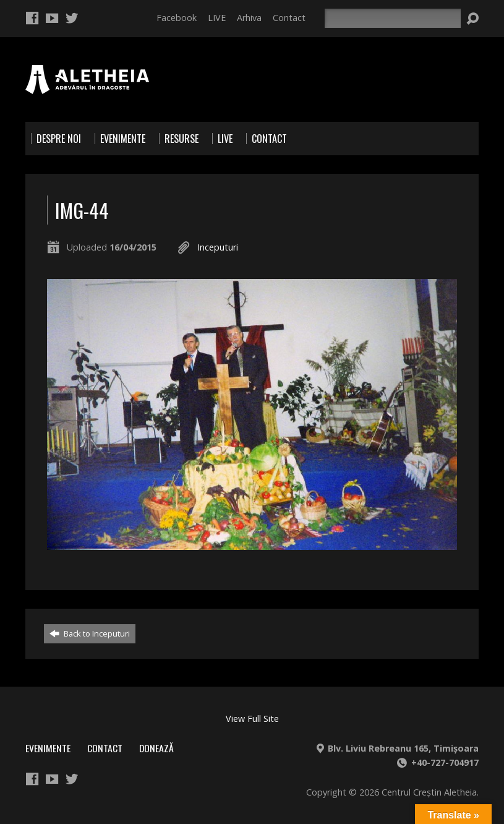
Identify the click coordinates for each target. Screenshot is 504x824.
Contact (289, 18)
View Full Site (252, 719)
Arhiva (249, 18)
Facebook (177, 18)
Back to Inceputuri (90, 633)
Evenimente (48, 748)
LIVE (217, 18)
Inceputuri (218, 247)
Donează (156, 748)
